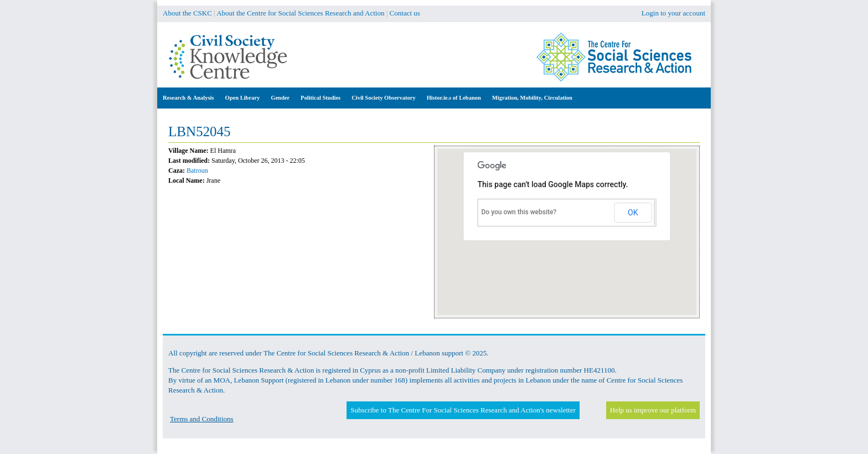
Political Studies (321, 98)
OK (633, 213)
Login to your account (673, 13)
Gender (280, 98)
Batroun (197, 171)
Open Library (243, 98)
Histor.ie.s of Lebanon (454, 98)
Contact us (405, 13)
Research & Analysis (188, 98)
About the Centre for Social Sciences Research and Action (300, 13)
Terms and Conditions (202, 419)
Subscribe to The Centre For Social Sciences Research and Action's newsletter (463, 410)
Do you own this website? (519, 212)
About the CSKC (187, 13)
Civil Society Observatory (383, 98)
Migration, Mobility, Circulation (532, 98)
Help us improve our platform (653, 410)
